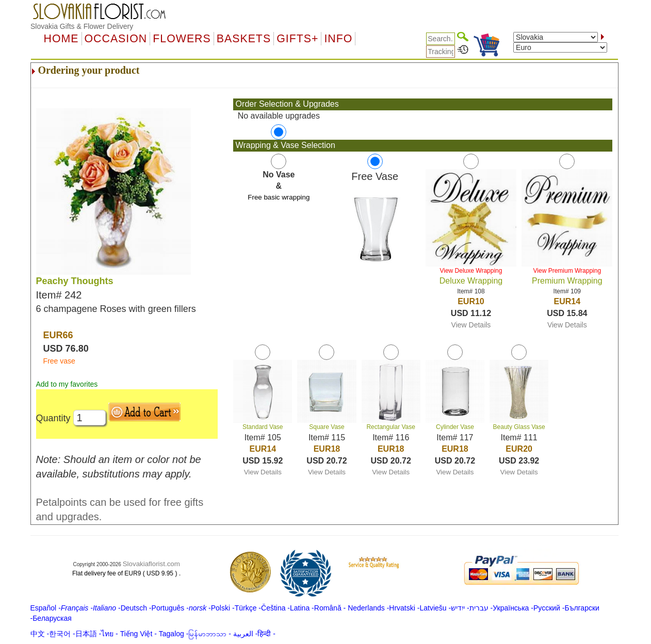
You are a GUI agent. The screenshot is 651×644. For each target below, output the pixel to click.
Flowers (182, 39)
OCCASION (116, 39)
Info (338, 39)
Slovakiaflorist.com (151, 564)
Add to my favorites (67, 384)
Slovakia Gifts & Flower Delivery (82, 26)
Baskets (244, 39)
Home (61, 39)
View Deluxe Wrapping (471, 271)
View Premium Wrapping (567, 271)
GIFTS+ (297, 39)
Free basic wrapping (279, 197)
